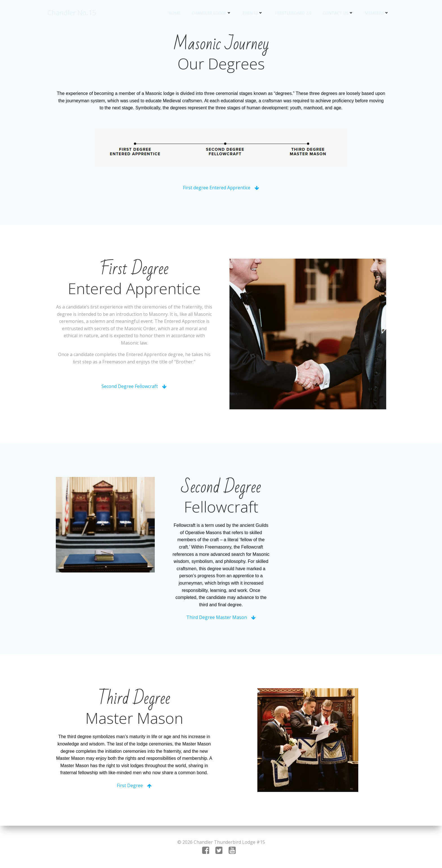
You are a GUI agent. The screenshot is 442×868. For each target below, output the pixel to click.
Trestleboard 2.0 (293, 13)
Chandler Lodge (212, 13)
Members (377, 13)
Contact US (338, 13)
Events (253, 13)
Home (174, 13)
